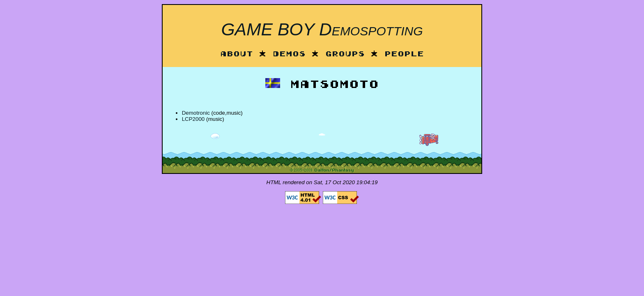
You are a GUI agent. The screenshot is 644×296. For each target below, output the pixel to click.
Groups (345, 54)
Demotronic (196, 113)
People (404, 54)
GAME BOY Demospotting (322, 29)
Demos (289, 54)
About (237, 54)
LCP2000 (193, 119)
